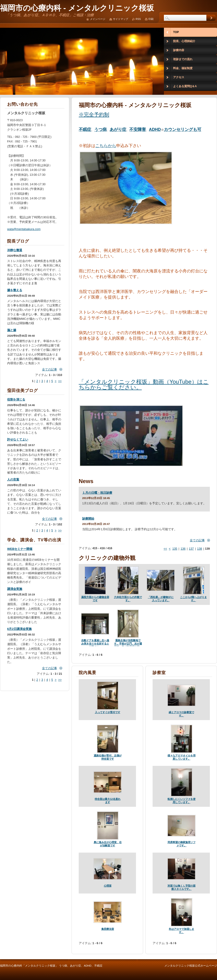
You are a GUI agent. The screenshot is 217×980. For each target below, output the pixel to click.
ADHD (155, 129)
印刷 (151, 19)
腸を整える (15, 290)
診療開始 (88, 519)
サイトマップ (121, 19)
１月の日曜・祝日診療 (97, 493)
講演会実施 (15, 589)
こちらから (106, 146)
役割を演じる (16, 399)
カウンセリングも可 (183, 129)
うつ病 (100, 129)
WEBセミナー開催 (20, 549)
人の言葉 (13, 479)
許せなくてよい (18, 439)
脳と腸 (12, 330)
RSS (138, 19)
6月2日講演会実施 (19, 629)
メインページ (98, 19)
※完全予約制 (94, 115)
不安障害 (138, 129)
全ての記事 (197, 540)
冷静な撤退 (15, 250)
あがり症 (118, 129)
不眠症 (85, 129)
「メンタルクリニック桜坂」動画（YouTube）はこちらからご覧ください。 (144, 384)
